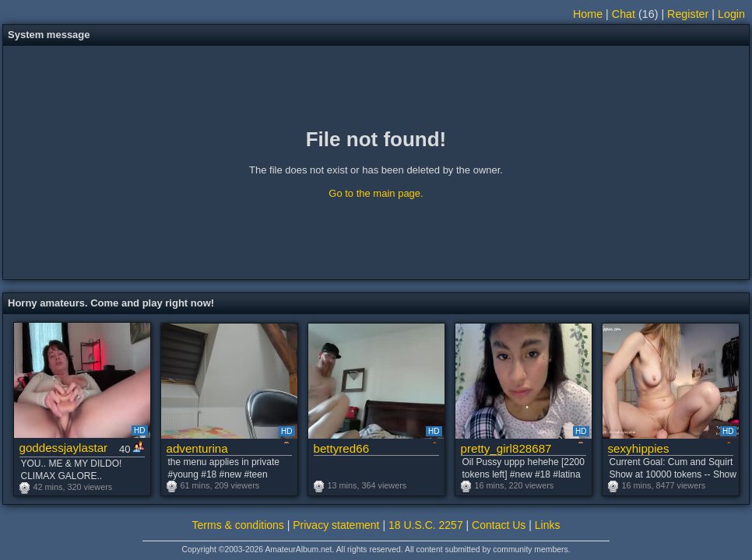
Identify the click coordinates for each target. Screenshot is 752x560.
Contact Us (499, 525)
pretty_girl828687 (506, 448)
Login (731, 14)
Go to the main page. (376, 193)
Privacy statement (336, 525)
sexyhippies (639, 448)
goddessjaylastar (64, 448)
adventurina (197, 448)
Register (688, 14)
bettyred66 (342, 448)
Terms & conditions (238, 525)
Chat (624, 14)
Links (548, 525)
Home (588, 14)
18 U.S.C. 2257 (426, 525)
